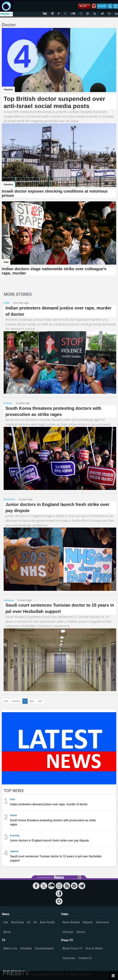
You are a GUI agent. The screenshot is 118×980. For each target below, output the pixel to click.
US (29, 922)
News (6, 914)
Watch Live (10, 948)
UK (35, 922)
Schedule (26, 948)
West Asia (17, 922)
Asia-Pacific (47, 922)
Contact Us (85, 958)
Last (40, 701)
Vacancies (69, 958)
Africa (7, 932)
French (102, 6)
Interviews (102, 922)
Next (32, 701)
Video (65, 914)
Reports (88, 922)
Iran (6, 922)
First (6, 701)
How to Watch (94, 948)
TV (4, 940)
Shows (81, 932)
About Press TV (72, 948)
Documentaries (44, 948)
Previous (16, 701)
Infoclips (68, 932)
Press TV (67, 940)
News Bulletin (71, 922)
